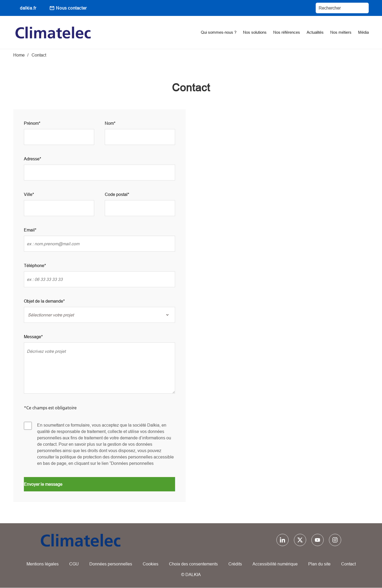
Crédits (235, 564)
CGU (74, 564)
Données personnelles (111, 564)
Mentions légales (43, 564)
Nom (109, 123)
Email (29, 230)
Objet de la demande (44, 301)
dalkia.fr (28, 8)
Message (32, 337)
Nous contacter (71, 8)
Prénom (31, 123)
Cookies (151, 564)
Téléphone (34, 265)
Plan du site (319, 564)
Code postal (116, 194)
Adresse (32, 159)
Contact (348, 564)
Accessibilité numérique (275, 564)
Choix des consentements (193, 564)
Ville (28, 194)
